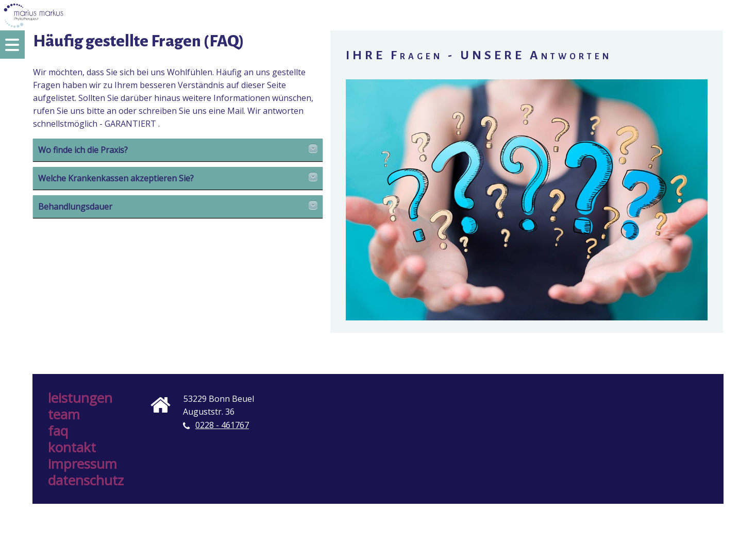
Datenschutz (86, 480)
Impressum (82, 464)
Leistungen (80, 398)
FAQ (58, 431)
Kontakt (72, 447)
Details (313, 148)
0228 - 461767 (222, 425)
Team (64, 414)
